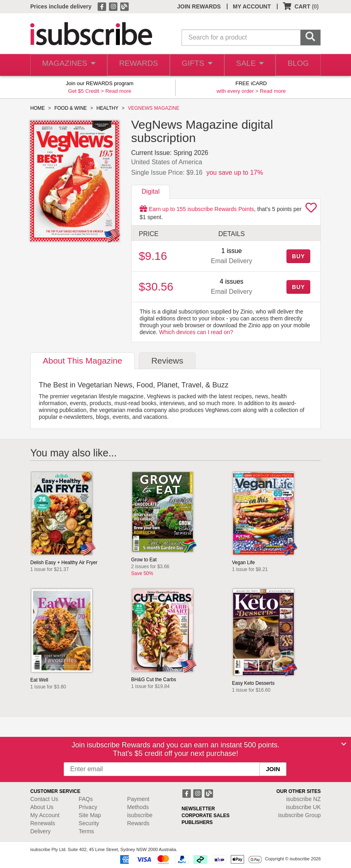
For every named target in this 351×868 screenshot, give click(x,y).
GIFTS (194, 65)
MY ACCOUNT (252, 6)
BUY (298, 256)
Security (89, 823)
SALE (247, 65)
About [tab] (83, 361)
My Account (45, 815)
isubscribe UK (303, 807)
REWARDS (135, 65)
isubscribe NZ (303, 799)
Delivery (41, 831)
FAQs (86, 799)
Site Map (90, 815)
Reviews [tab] (167, 361)
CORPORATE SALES (206, 816)
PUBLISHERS (197, 822)
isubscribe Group (299, 815)
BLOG (297, 65)
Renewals (43, 823)
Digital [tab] (150, 191)
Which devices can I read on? (196, 332)
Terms (86, 831)
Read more (118, 91)
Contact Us (44, 799)
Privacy (88, 807)
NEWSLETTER (198, 809)
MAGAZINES (67, 65)
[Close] (344, 744)
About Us (42, 807)
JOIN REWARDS (199, 6)
